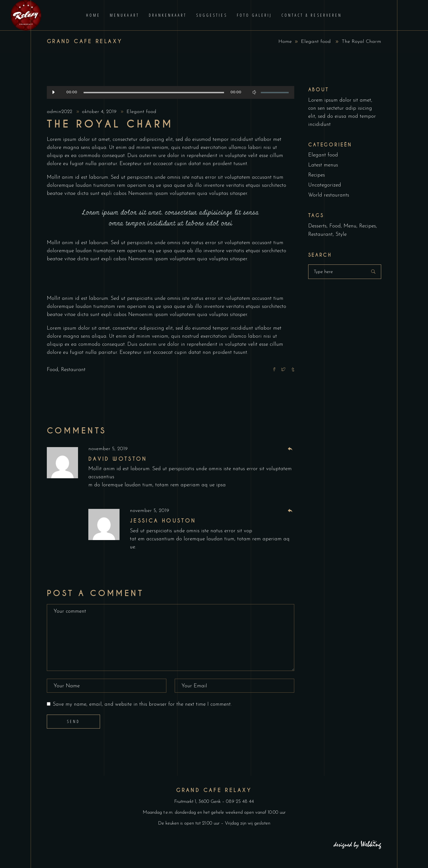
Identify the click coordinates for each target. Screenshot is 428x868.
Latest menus (323, 165)
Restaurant (73, 370)
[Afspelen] (53, 92)
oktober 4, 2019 (100, 112)
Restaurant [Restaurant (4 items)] (320, 235)
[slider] (154, 93)
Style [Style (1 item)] (341, 235)
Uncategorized (325, 185)
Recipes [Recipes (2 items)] (368, 226)
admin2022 (60, 112)
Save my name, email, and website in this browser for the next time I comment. (142, 704)
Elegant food (316, 42)
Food (53, 370)
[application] (171, 92)
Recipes (317, 175)
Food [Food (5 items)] (335, 226)
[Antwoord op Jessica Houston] (290, 511)
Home (285, 42)
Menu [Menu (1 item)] (350, 226)
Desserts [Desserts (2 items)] (317, 226)
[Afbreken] (254, 92)
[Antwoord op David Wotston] (290, 449)
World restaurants (329, 195)
